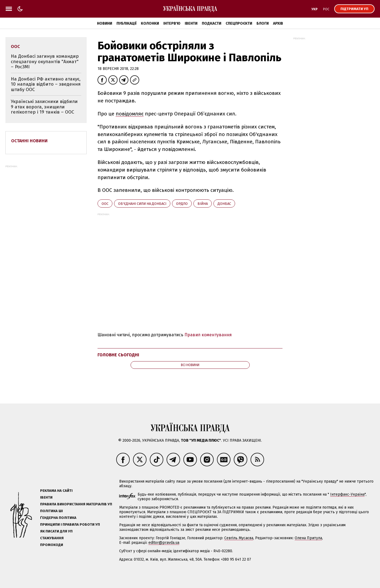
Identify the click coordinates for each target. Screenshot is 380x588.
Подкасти (212, 23)
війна (203, 204)
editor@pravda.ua (164, 543)
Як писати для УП (56, 531)
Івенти (191, 23)
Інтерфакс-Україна (347, 494)
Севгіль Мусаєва (239, 538)
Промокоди (52, 545)
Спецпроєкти (239, 23)
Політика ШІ (51, 511)
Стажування (52, 538)
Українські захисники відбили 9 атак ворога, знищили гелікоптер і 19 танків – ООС (44, 107)
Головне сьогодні (118, 355)
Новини (105, 23)
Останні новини (29, 141)
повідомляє (130, 114)
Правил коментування (208, 335)
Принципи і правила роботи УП (70, 524)
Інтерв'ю (172, 23)
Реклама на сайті (56, 491)
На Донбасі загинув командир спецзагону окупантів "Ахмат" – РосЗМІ (45, 62)
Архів (278, 23)
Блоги (263, 23)
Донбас (224, 204)
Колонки (150, 23)
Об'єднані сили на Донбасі (142, 204)
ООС (105, 204)
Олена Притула (308, 538)
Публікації (126, 23)
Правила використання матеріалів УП (76, 504)
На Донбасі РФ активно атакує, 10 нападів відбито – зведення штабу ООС (46, 84)
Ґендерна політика (58, 518)
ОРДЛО (182, 204)
